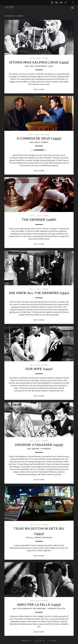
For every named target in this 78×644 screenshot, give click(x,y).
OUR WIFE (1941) (39, 369)
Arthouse (45, 135)
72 (50, 641)
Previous (26, 641)
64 (37, 641)
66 (44, 641)
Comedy (45, 58)
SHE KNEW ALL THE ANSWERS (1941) (39, 293)
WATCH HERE (39, 89)
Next (54, 641)
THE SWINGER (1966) (39, 220)
